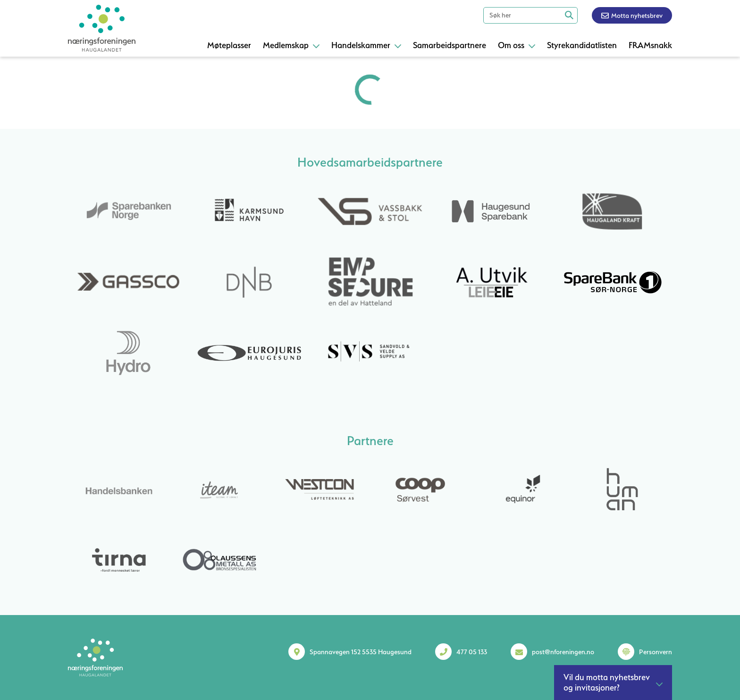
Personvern (656, 652)
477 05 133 (472, 652)
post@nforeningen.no (563, 652)
